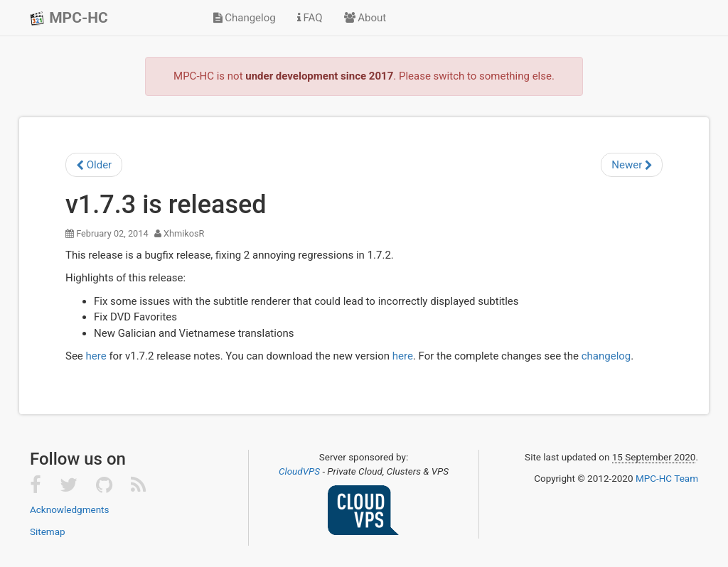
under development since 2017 (319, 76)
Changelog (245, 18)
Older (94, 165)
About (365, 18)
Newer (632, 165)
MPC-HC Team (667, 478)
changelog (606, 356)
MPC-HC (69, 18)
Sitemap (48, 531)
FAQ (310, 18)
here (96, 356)
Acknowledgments (70, 509)
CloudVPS (299, 471)
